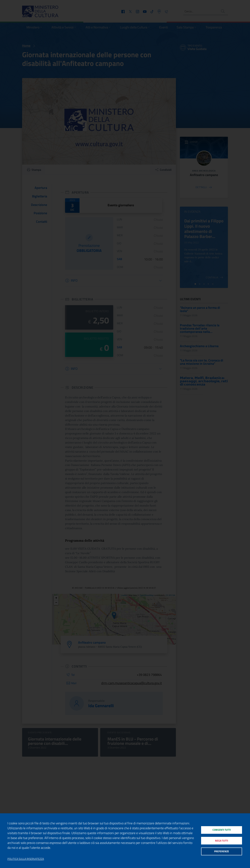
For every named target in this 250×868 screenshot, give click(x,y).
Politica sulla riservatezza (26, 859)
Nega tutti (221, 841)
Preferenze (221, 853)
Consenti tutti (221, 828)
